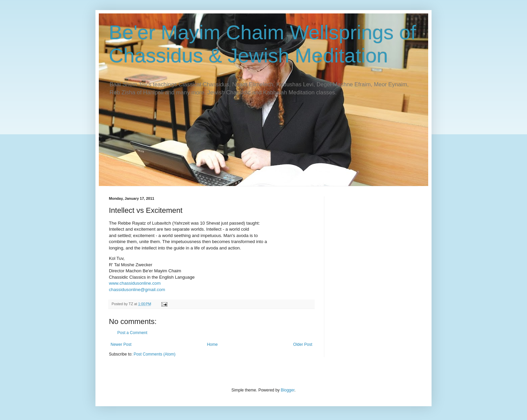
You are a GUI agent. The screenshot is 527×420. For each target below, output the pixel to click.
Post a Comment (132, 333)
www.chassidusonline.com (135, 283)
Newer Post (121, 344)
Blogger (288, 390)
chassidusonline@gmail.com (137, 290)
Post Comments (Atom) (154, 354)
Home (212, 344)
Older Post (303, 344)
